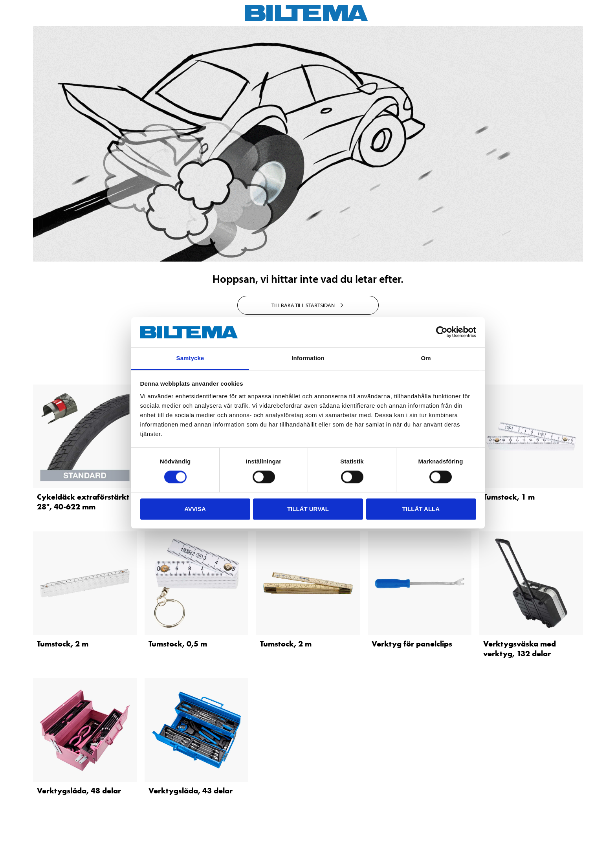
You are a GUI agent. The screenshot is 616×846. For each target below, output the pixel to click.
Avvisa (195, 509)
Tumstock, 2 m (63, 644)
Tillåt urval (308, 509)
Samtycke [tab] (190, 358)
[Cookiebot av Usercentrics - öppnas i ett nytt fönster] (442, 332)
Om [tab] (426, 358)
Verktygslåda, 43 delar (191, 791)
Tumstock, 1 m (509, 497)
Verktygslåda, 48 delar (79, 791)
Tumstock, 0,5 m (178, 644)
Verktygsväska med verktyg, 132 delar (520, 649)
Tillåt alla (421, 509)
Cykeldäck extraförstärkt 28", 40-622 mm (83, 502)
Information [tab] (308, 358)
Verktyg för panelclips (412, 644)
